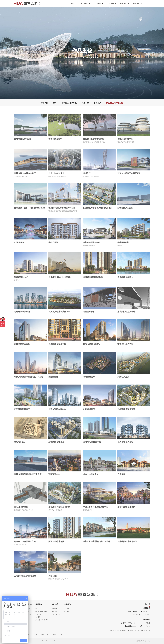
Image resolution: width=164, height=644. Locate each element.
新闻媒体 (54, 609)
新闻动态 (123, 3)
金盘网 (35, 634)
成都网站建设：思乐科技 (143, 641)
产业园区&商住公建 (115, 103)
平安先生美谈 (56, 614)
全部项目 (44, 103)
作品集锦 (110, 3)
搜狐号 (42, 634)
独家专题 (54, 611)
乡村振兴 (97, 103)
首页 (73, 3)
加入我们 (67, 611)
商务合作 (67, 609)
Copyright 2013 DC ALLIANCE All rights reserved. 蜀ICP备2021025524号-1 (35, 641)
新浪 (49, 634)
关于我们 (84, 3)
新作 (55, 103)
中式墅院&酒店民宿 (69, 103)
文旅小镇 (85, 103)
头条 (55, 634)
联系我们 (136, 3)
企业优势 (97, 3)
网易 (60, 634)
